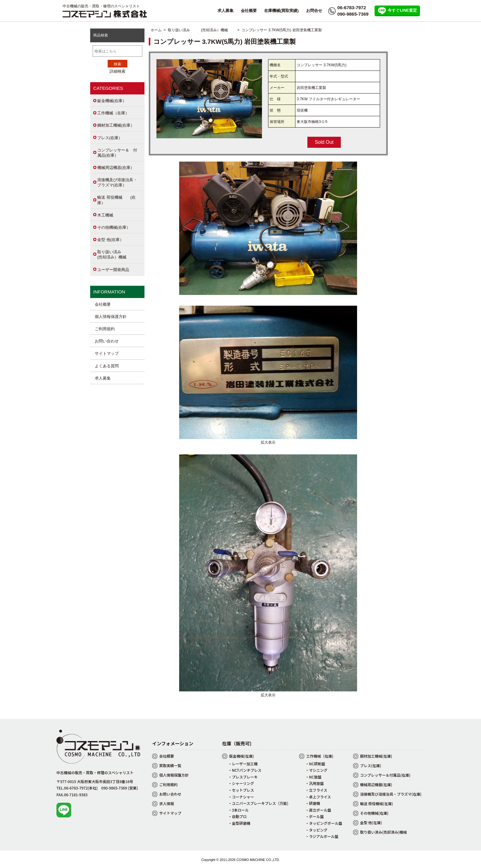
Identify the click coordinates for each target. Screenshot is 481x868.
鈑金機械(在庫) (242, 756)
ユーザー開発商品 (113, 270)
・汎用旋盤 (314, 783)
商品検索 (101, 35)
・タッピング (316, 830)
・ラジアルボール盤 (322, 836)
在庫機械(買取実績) (281, 11)
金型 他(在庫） (110, 240)
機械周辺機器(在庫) (376, 784)
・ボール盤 (314, 816)
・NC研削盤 (315, 764)
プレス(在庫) (371, 765)
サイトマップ (107, 353)
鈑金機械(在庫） (112, 101)
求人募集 (225, 11)
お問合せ (314, 11)
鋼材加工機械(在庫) (376, 756)
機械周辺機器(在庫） (116, 168)
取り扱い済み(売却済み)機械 (384, 832)
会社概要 (249, 11)
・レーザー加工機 (243, 764)
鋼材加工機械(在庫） (116, 125)
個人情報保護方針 (111, 317)
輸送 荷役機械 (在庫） (116, 200)
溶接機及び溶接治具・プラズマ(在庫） (117, 182)
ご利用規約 (105, 329)
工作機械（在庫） (113, 113)
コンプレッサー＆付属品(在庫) (385, 775)
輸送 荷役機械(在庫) (377, 803)
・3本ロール (239, 810)
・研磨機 (313, 803)
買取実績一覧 (170, 765)
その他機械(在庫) (374, 813)
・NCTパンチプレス (245, 770)
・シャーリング (241, 783)
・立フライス (316, 790)
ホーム (156, 30)
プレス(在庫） (110, 138)
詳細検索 (117, 71)
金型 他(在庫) (371, 822)
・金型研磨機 (239, 823)
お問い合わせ (107, 341)
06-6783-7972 (352, 8)
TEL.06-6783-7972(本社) (77, 788)
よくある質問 (107, 366)
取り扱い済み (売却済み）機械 (202, 30)
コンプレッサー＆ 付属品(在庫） (117, 153)
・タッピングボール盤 (324, 823)
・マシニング (316, 770)
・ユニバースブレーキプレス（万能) (258, 803)
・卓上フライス (318, 797)
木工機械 (105, 215)
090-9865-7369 (353, 14)
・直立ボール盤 (318, 810)
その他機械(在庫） (114, 227)
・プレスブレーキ (243, 777)
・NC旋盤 (313, 777)
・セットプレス (241, 790)
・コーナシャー (241, 797)
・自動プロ (237, 816)
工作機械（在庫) (320, 756)
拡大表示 (268, 440)
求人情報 (167, 803)
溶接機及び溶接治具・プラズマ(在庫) (391, 794)
